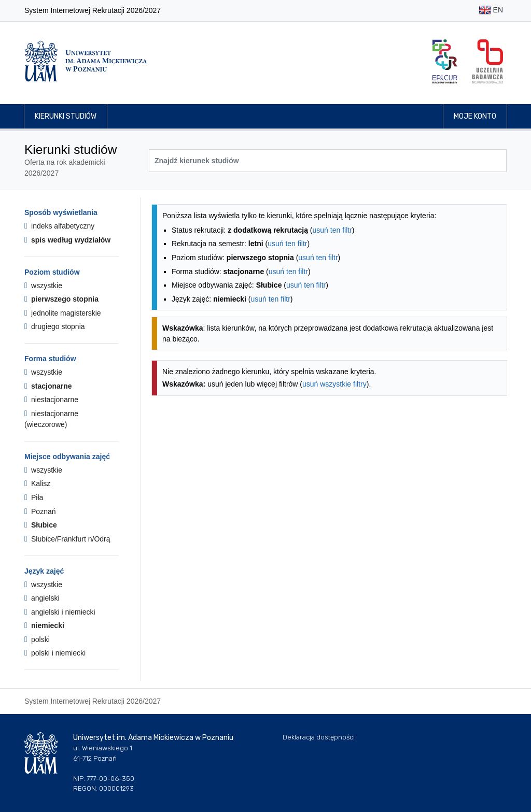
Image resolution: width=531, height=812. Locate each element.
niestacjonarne (51, 400)
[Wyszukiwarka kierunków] (328, 161)
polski (37, 639)
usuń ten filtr (332, 230)
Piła (34, 497)
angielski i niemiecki (60, 612)
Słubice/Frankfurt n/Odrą (67, 539)
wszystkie (43, 286)
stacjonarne (48, 386)
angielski (42, 598)
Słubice (41, 525)
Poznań (40, 511)
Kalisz (37, 483)
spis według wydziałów (67, 240)
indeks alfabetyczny (59, 226)
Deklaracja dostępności (319, 737)
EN (491, 11)
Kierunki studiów (66, 116)
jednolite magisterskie (63, 313)
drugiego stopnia (55, 326)
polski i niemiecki (55, 653)
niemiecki (44, 625)
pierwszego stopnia (61, 299)
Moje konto (475, 116)
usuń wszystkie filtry (334, 384)
